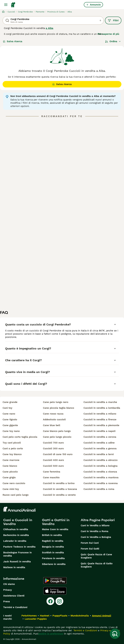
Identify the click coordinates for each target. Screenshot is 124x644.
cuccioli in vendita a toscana (60, 489)
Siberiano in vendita (54, 564)
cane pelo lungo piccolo (57, 437)
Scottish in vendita (53, 553)
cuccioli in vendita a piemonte (101, 425)
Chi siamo (9, 584)
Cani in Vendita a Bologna (96, 537)
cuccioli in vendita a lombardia (102, 408)
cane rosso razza (53, 414)
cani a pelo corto (13, 448)
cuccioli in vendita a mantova (101, 477)
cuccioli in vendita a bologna (101, 466)
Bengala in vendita (53, 547)
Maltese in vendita (14, 567)
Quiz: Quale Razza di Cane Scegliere (96, 556)
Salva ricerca (13, 41)
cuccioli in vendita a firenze (100, 420)
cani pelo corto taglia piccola (20, 437)
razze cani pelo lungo (16, 495)
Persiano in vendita (53, 558)
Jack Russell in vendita (17, 562)
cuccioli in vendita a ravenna (101, 483)
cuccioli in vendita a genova (100, 448)
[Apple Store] (55, 591)
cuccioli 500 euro (53, 466)
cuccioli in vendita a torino (59, 483)
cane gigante (10, 425)
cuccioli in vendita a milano (100, 414)
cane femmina (52, 472)
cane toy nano (11, 431)
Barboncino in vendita (16, 535)
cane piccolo (10, 472)
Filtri (113, 20)
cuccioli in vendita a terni (99, 454)
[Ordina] (113, 41)
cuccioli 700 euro (53, 443)
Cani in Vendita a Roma (95, 531)
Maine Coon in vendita (55, 529)
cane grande (10, 402)
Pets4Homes (29, 616)
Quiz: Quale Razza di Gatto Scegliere (97, 565)
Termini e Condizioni (15, 607)
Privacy (8, 590)
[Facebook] (50, 601)
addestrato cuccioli (54, 420)
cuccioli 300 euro (53, 448)
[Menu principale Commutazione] (6, 5)
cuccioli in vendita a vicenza (100, 472)
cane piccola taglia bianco (59, 408)
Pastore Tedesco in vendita (19, 547)
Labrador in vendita (15, 541)
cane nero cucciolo (14, 483)
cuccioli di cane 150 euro (58, 454)
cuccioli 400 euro (53, 460)
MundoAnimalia (80, 616)
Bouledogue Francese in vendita (17, 554)
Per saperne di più (108, 34)
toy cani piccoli (12, 443)
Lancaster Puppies (36, 619)
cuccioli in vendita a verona (100, 437)
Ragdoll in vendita (53, 541)
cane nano (9, 414)
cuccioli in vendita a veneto (59, 495)
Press (7, 601)
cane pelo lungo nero (56, 402)
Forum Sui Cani (90, 543)
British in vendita (52, 535)
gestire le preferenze (51, 634)
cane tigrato (10, 420)
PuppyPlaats (60, 616)
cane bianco (10, 466)
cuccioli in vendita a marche (100, 402)
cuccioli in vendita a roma (99, 489)
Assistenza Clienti (14, 596)
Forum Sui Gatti (90, 549)
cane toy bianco (12, 454)
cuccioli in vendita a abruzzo (101, 460)
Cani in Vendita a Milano (95, 525)
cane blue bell (52, 425)
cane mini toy (11, 489)
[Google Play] (55, 581)
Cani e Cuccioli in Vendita (18, 522)
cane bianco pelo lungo (57, 431)
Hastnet (45, 616)
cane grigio (9, 477)
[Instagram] (59, 601)
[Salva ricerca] (115, 634)
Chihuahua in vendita (16, 529)
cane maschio (51, 477)
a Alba (49, 28)
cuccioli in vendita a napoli (99, 431)
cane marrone (11, 460)
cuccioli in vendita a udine (99, 443)
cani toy (7, 408)
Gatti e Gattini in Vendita (56, 522)
